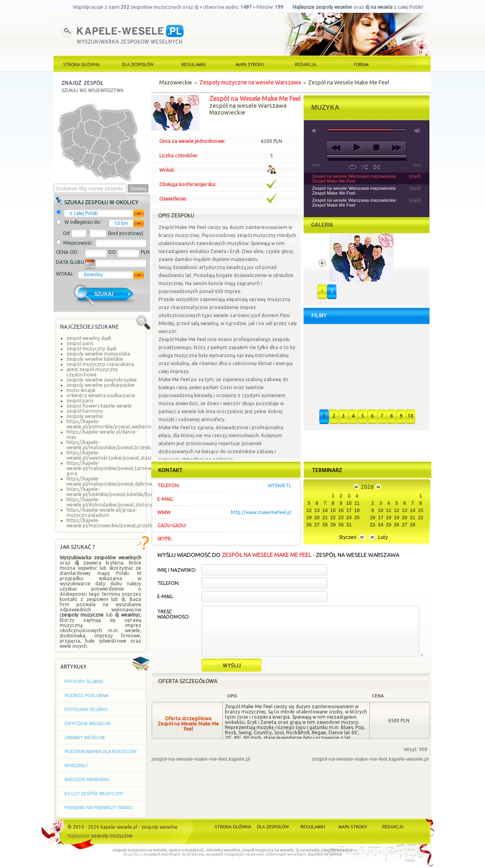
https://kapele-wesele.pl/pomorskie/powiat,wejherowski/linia (118, 424)
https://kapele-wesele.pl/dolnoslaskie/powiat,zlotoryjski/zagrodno (125, 502)
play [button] (356, 148)
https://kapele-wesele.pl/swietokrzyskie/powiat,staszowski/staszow (126, 455)
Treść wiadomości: (173, 614)
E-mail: (166, 596)
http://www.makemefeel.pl (261, 512)
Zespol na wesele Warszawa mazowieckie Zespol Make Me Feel (354, 179)
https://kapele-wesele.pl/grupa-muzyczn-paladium (102, 512)
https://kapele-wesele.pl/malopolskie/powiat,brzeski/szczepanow (124, 445)
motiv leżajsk (81, 390)
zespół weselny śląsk (89, 338)
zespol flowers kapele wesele (99, 406)
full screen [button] (377, 167)
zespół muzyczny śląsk (91, 349)
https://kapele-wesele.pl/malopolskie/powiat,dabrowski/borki (119, 481)
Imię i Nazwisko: (177, 570)
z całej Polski (84, 213)
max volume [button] (418, 131)
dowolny (93, 274)
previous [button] (336, 148)
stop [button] (376, 148)
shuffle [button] (365, 167)
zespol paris (80, 343)
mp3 (415, 176)
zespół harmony (85, 411)
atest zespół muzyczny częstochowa (92, 372)
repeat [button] (353, 167)
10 (411, 416)
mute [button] (315, 131)
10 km (121, 223)
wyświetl (280, 485)
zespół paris (80, 401)
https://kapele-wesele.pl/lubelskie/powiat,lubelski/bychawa (116, 492)
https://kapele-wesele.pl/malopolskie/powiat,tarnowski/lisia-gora (118, 468)
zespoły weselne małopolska (98, 354)
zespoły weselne (85, 416)
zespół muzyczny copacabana (100, 364)
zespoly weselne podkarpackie (100, 385)
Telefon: (168, 583)
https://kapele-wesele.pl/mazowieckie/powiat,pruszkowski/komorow (127, 523)
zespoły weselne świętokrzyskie (102, 380)
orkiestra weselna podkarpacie (101, 395)
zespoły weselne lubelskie (95, 359)
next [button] (396, 148)
